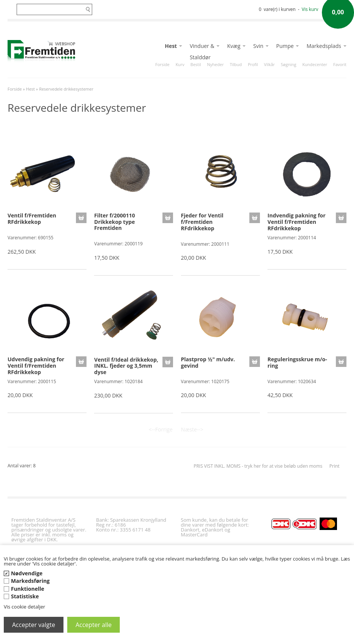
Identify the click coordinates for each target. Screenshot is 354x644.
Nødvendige (27, 573)
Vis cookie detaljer (25, 607)
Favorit (340, 64)
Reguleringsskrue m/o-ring (297, 362)
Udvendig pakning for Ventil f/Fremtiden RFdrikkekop (36, 366)
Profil (253, 64)
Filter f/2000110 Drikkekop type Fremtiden (114, 222)
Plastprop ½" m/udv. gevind (208, 362)
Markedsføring (30, 581)
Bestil (196, 64)
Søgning (288, 64)
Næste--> (192, 429)
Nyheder (215, 64)
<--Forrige (161, 429)
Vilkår (269, 64)
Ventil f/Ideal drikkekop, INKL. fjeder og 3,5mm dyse (126, 366)
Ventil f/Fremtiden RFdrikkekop (32, 219)
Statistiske (25, 596)
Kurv (180, 64)
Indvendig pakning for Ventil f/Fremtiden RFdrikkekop (296, 222)
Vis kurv (310, 9)
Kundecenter (315, 64)
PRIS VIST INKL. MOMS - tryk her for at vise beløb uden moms (258, 466)
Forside (162, 64)
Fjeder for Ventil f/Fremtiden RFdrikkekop (202, 222)
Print (335, 466)
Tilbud (236, 64)
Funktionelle (28, 589)
